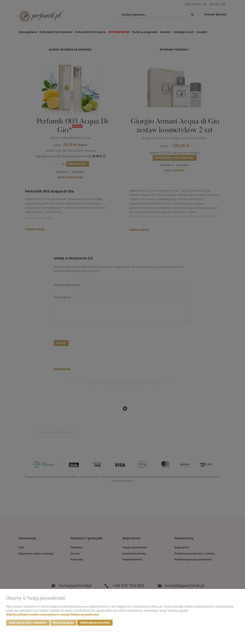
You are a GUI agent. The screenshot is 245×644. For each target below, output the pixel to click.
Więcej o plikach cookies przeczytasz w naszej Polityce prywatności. (53, 615)
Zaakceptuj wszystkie (95, 623)
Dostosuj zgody (64, 623)
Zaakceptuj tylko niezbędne (28, 623)
